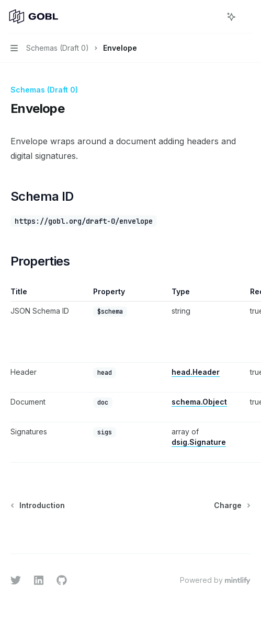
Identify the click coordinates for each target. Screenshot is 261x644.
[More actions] (247, 17)
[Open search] (212, 17)
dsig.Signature (199, 442)
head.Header (196, 372)
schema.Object (199, 402)
